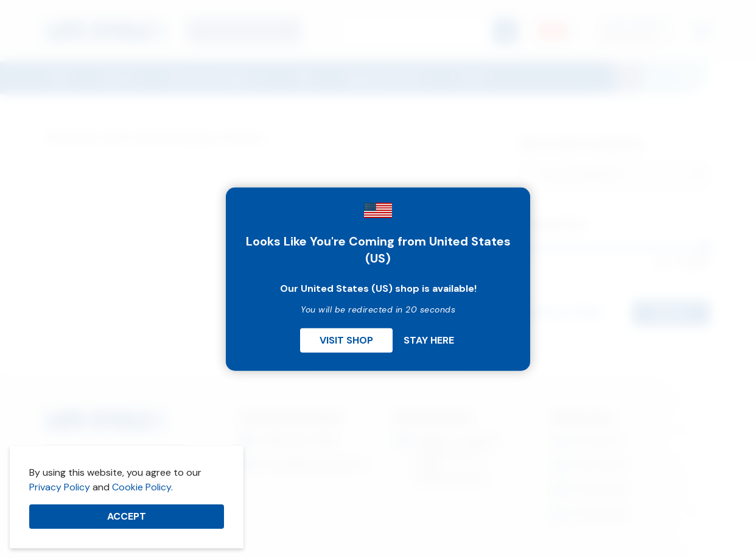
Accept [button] (127, 516)
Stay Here (429, 340)
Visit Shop (346, 340)
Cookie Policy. (142, 487)
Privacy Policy (60, 487)
